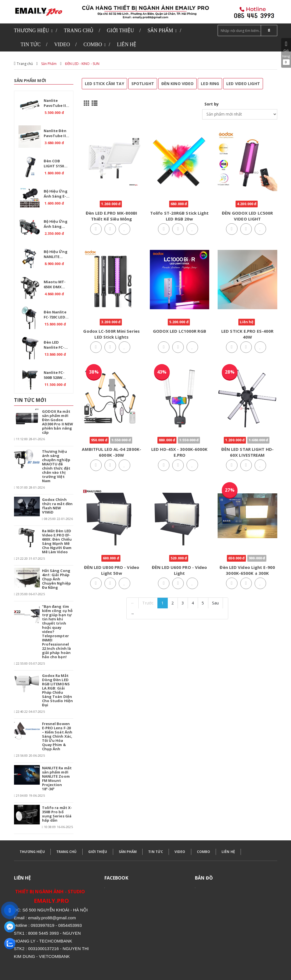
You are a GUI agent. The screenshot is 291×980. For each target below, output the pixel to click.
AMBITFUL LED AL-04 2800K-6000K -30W (111, 452)
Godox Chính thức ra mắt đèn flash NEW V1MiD (57, 506)
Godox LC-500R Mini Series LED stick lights (111, 334)
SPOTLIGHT (143, 84)
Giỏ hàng (286, 53)
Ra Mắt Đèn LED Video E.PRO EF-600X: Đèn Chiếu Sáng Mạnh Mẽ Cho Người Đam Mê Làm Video (57, 541)
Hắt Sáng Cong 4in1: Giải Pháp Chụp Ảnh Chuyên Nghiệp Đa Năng (56, 579)
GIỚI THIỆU (98, 852)
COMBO (204, 852)
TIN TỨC (156, 852)
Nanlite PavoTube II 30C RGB (55, 104)
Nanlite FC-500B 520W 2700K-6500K (55, 376)
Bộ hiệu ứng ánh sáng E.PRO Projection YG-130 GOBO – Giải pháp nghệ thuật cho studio (57, 225)
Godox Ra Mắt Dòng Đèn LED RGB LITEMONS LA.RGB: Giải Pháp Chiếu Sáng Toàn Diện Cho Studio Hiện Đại (58, 690)
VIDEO (180, 852)
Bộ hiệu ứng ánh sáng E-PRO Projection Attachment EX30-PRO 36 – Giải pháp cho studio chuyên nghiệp (58, 194)
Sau (215, 603)
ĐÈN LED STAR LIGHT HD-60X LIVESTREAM (247, 452)
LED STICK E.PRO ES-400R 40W (247, 334)
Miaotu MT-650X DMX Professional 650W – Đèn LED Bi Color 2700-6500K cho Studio (58, 285)
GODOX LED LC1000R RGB (180, 331)
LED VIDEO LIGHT (243, 84)
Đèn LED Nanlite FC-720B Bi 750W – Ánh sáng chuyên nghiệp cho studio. (57, 346)
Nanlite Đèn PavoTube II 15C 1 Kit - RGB (57, 134)
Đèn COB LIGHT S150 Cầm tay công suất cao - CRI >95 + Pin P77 (57, 164)
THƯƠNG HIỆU (32, 852)
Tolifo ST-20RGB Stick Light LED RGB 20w (180, 216)
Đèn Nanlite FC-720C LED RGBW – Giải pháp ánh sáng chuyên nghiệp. (56, 315)
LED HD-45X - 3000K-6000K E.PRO (179, 452)
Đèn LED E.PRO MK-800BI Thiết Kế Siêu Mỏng (111, 216)
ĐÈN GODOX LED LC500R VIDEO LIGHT (247, 216)
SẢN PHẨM (128, 852)
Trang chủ (25, 64)
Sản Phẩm (49, 64)
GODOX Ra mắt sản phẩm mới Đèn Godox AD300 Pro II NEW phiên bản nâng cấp (58, 422)
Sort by (212, 104)
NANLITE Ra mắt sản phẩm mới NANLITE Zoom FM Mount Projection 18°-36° (57, 778)
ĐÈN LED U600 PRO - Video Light (179, 570)
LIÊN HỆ (228, 852)
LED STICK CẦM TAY (104, 84)
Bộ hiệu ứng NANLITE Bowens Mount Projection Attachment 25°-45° (56, 255)
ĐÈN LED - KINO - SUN (82, 64)
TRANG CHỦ (67, 852)
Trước (148, 603)
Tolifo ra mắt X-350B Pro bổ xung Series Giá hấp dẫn (57, 814)
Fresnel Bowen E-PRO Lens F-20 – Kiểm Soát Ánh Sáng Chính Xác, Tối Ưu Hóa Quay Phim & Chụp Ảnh (57, 736)
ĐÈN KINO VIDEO (177, 84)
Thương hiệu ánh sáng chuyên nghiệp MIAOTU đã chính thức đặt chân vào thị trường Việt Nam (56, 466)
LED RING (210, 84)
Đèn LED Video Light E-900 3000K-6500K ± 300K (247, 570)
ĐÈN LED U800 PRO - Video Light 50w (112, 570)
